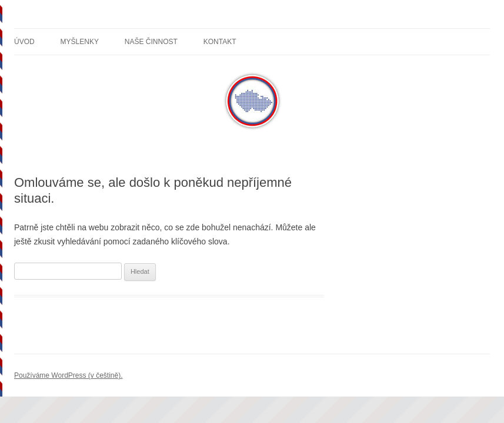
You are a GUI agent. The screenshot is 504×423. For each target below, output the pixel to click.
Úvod (24, 42)
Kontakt (220, 42)
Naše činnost (151, 42)
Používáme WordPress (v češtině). (69, 375)
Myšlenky (80, 42)
